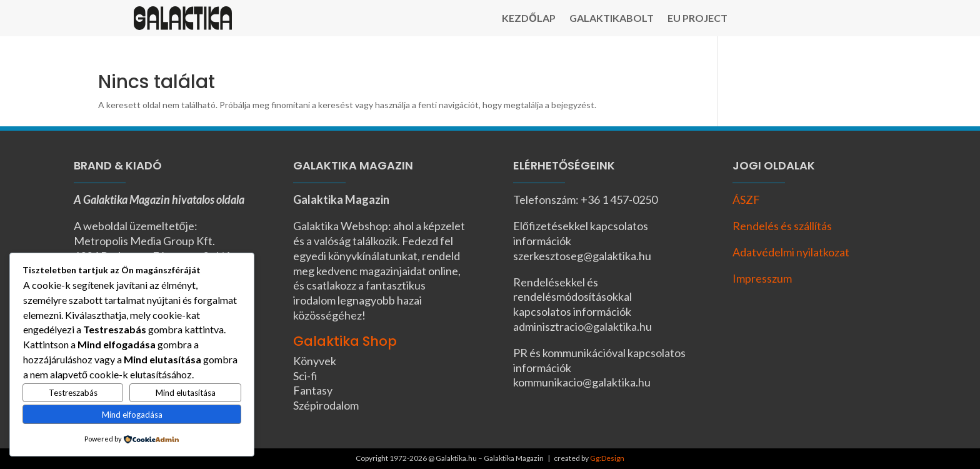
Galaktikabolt (612, 19)
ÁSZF (746, 199)
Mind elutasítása (186, 393)
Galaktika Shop (345, 341)
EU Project (697, 19)
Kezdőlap (528, 19)
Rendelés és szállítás (782, 226)
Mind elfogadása (132, 415)
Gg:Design (607, 458)
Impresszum (762, 278)
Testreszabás (73, 393)
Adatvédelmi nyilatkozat (791, 252)
